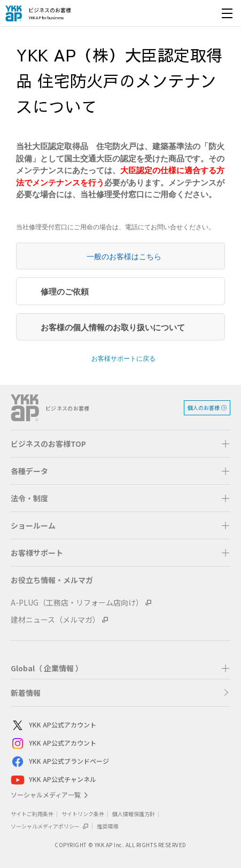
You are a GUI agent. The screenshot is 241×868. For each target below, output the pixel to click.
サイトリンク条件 (83, 814)
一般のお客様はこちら (124, 257)
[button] (121, 444)
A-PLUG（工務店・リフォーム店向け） (77, 602)
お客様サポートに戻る (123, 359)
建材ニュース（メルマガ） (55, 619)
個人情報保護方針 (134, 814)
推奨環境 (107, 826)
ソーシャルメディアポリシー (50, 826)
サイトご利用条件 (32, 814)
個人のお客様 (204, 408)
